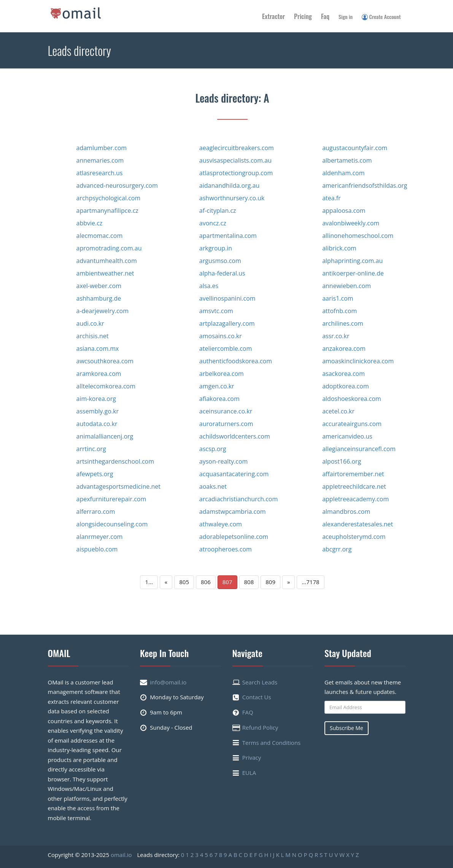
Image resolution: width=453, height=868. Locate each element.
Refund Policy (260, 727)
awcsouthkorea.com (105, 361)
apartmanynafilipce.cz (107, 211)
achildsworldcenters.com (235, 436)
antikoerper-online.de (353, 273)
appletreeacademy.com (355, 499)
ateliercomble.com (226, 348)
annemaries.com (100, 160)
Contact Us (257, 697)
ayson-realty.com (224, 461)
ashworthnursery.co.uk (232, 198)
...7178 (310, 582)
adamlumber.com (102, 148)
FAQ (248, 712)
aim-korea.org (96, 399)
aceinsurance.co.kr (226, 411)
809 (270, 582)
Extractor (273, 16)
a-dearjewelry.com (103, 311)
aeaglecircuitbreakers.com (237, 148)
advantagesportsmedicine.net (118, 486)
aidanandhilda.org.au (229, 185)
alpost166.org (342, 461)
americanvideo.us (347, 436)
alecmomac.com (100, 236)
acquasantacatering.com (234, 474)
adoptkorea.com (346, 386)
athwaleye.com (221, 524)
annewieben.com (347, 286)
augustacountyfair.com (355, 148)
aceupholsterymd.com (354, 537)
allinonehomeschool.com (358, 236)
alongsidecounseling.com (112, 524)
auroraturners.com (226, 424)
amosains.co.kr (221, 336)
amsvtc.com (216, 311)
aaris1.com (338, 298)
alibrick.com (339, 248)
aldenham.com (343, 173)
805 (184, 582)
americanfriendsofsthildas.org (365, 185)
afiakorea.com (219, 399)
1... (149, 582)
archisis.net (93, 336)
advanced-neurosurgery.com (117, 185)
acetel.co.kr (338, 411)
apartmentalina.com (228, 236)
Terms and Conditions (272, 743)
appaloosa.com (344, 211)
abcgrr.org (337, 549)
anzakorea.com (344, 348)
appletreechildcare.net (354, 486)
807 (227, 582)
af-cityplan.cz (218, 211)
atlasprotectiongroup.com (236, 173)
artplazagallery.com (227, 323)
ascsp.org (213, 449)
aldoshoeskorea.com (352, 399)
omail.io (121, 855)
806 (206, 582)
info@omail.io (168, 682)
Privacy (252, 757)
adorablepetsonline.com (234, 537)
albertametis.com (347, 160)
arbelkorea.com (222, 374)
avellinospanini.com (227, 298)
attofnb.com (339, 311)
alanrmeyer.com (100, 537)
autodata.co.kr (97, 424)
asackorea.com (343, 374)
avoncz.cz (213, 223)
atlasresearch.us (100, 173)
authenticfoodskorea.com (236, 361)
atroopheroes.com (226, 549)
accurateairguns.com (352, 424)
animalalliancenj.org (105, 436)
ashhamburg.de (99, 298)
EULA (249, 773)
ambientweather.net (105, 273)
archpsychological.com (109, 198)
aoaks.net (213, 486)
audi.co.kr (90, 323)
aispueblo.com (97, 549)
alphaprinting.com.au (352, 261)
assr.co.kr (336, 336)
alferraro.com (96, 512)
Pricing (303, 16)
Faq (325, 16)
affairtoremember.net (353, 474)
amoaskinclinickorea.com (358, 361)
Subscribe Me (347, 728)
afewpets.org (95, 474)
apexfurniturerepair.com (111, 499)
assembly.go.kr (98, 411)
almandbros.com (346, 512)
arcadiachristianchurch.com (238, 499)
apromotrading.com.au (109, 248)
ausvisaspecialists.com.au (235, 160)
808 (249, 582)
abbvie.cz (90, 223)
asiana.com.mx (98, 348)
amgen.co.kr (217, 386)
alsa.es (209, 286)
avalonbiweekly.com (351, 223)
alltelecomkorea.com (106, 386)
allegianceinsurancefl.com (359, 449)
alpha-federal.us (222, 273)
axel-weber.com (99, 286)
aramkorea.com (99, 374)
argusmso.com (220, 261)
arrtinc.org (91, 449)
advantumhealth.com (107, 261)
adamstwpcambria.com (233, 512)
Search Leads (260, 682)
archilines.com (343, 323)
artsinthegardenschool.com (115, 461)
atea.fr (331, 198)
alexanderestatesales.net (358, 524)
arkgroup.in (216, 248)
